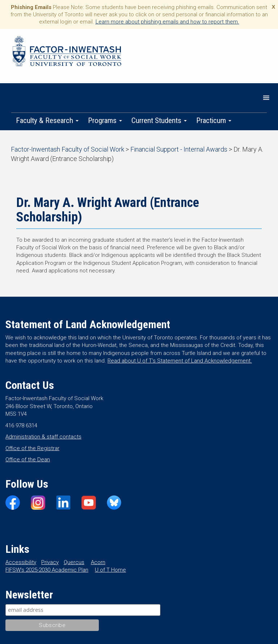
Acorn (98, 562)
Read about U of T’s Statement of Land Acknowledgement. (180, 361)
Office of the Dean (28, 459)
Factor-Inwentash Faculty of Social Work (67, 52)
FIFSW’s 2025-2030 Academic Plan (47, 570)
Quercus (74, 562)
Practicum (214, 120)
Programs (105, 120)
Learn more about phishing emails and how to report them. (167, 22)
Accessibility (21, 562)
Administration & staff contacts (43, 437)
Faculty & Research (47, 120)
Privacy (50, 562)
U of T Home (110, 570)
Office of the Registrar (32, 448)
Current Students (159, 120)
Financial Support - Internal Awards (179, 149)
